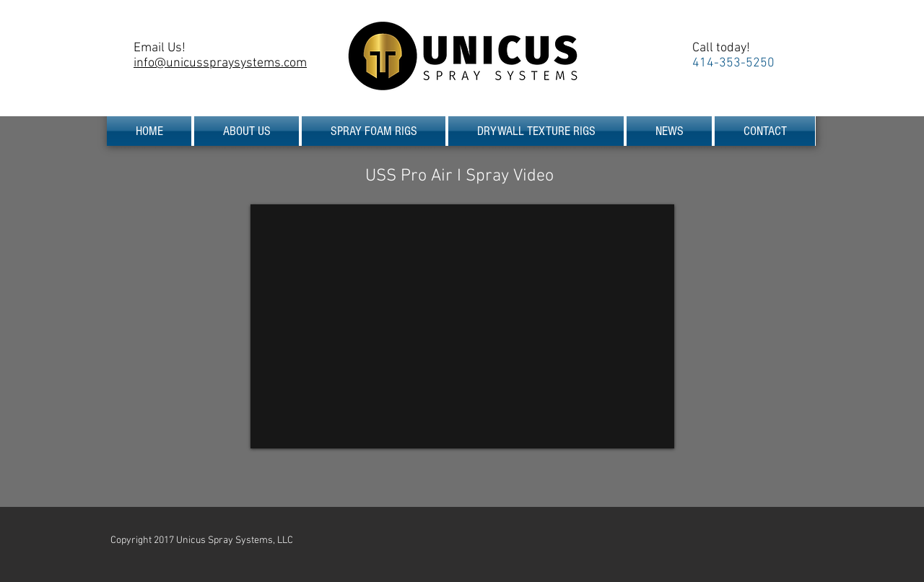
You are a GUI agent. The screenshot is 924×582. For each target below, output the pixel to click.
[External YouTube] (462, 326)
